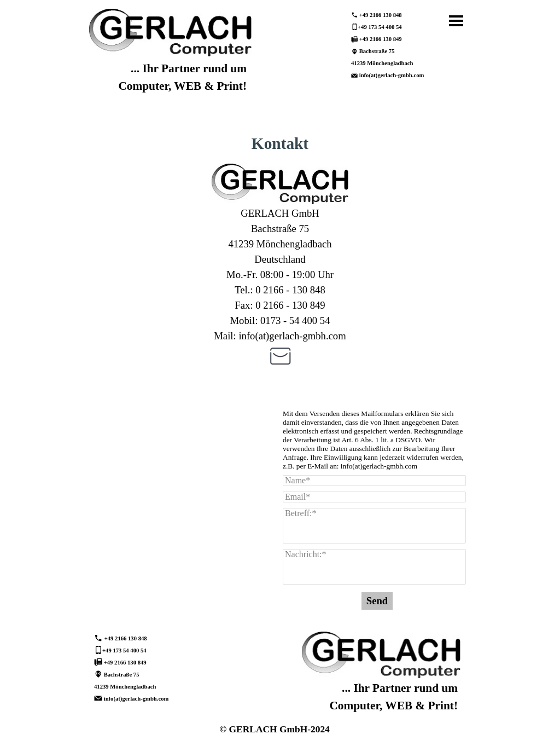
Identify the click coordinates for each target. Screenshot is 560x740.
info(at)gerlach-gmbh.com (392, 75)
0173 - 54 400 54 (295, 320)
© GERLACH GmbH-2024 (275, 729)
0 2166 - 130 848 (290, 290)
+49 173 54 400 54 (380, 27)
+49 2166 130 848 (381, 15)
